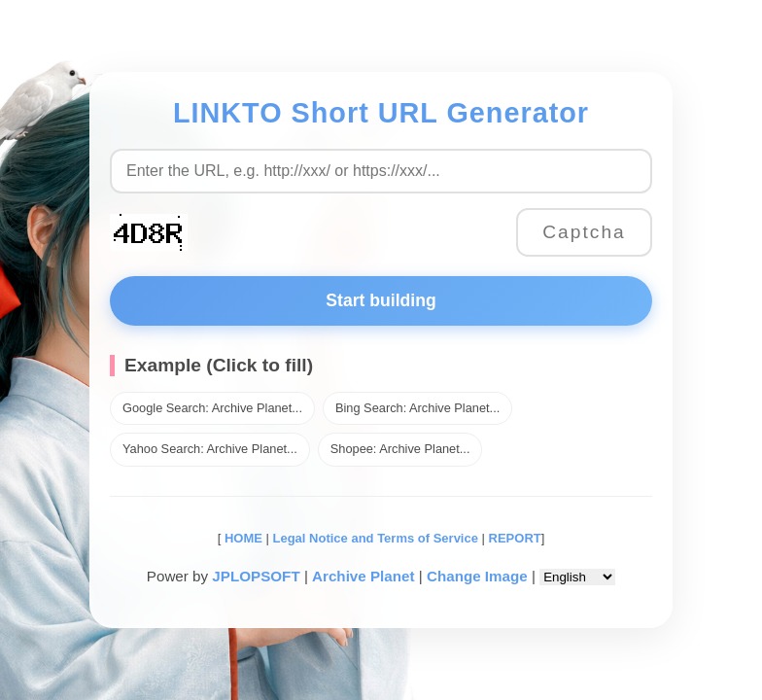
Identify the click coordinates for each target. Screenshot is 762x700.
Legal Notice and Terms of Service (376, 538)
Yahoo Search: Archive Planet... (210, 449)
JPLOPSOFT (256, 576)
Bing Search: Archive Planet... (417, 408)
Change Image (477, 576)
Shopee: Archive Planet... (400, 449)
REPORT (515, 538)
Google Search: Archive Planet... (212, 408)
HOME (242, 538)
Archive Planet (364, 576)
